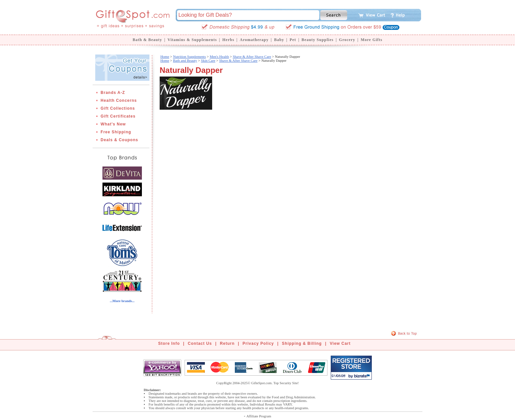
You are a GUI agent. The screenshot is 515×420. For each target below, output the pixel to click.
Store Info (169, 343)
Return (227, 343)
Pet (293, 40)
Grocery (347, 40)
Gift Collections (118, 108)
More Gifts (371, 40)
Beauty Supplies (317, 40)
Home (165, 56)
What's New (113, 124)
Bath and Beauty (185, 60)
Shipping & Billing (302, 343)
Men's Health (219, 56)
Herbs (228, 40)
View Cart (340, 343)
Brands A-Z (113, 93)
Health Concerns (119, 100)
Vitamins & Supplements (192, 40)
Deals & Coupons (119, 140)
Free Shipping (116, 132)
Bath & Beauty (147, 40)
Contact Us (200, 343)
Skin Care (208, 60)
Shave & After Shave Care (252, 56)
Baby (279, 40)
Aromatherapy (254, 40)
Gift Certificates (118, 116)
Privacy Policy (258, 343)
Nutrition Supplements (190, 56)
